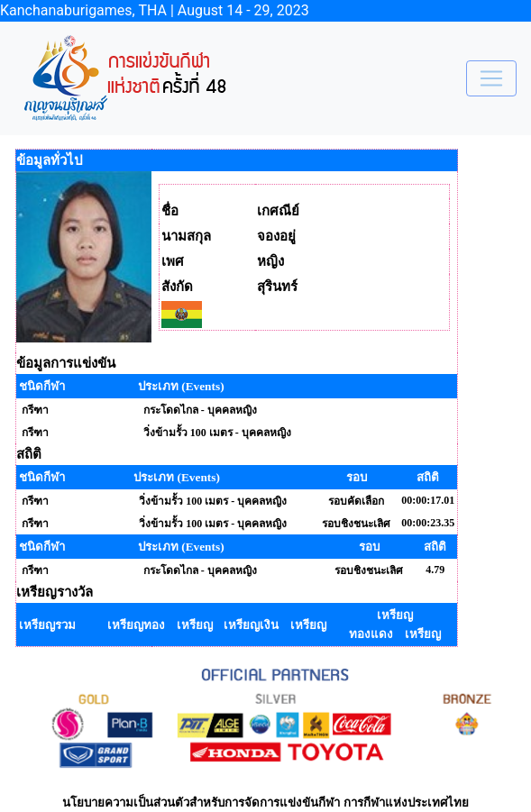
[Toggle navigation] (491, 78)
